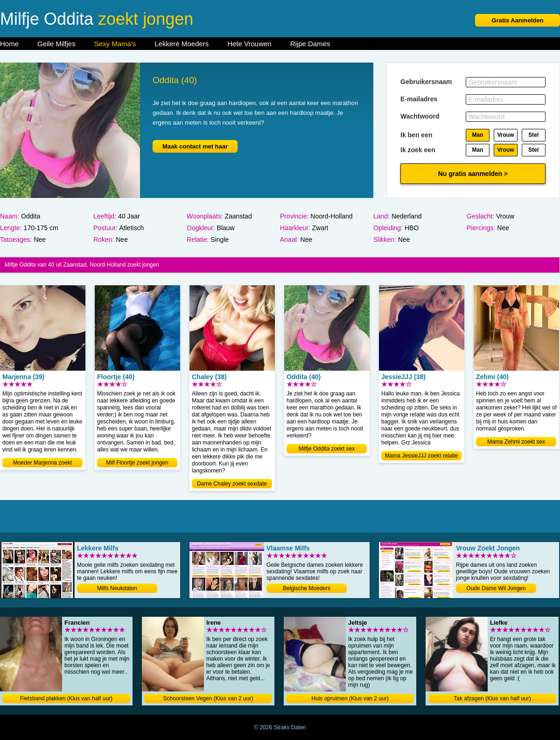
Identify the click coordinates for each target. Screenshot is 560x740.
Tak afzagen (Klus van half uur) (492, 698)
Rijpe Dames (310, 44)
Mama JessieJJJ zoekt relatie (422, 456)
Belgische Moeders (307, 588)
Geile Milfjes (56, 44)
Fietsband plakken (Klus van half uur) (66, 698)
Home (9, 44)
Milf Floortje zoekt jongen (137, 463)
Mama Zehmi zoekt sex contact (516, 442)
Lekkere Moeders (182, 44)
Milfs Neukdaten (117, 588)
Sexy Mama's (115, 44)
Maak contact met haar (195, 146)
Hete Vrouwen (249, 44)
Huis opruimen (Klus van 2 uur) (350, 698)
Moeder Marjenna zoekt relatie (42, 463)
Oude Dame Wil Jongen (496, 588)
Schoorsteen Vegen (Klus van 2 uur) (208, 698)
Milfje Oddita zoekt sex (327, 449)
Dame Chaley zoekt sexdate (232, 484)
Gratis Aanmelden (518, 20)
